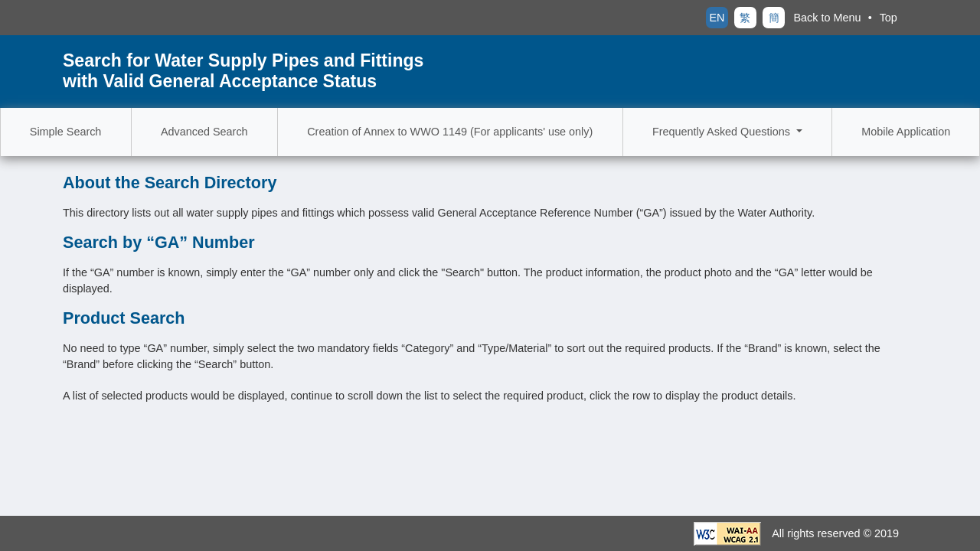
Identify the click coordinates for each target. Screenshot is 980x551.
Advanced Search (204, 132)
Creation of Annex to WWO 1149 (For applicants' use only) (450, 132)
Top (889, 18)
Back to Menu (828, 18)
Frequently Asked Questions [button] (723, 132)
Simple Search (66, 132)
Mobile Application (906, 132)
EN (717, 18)
